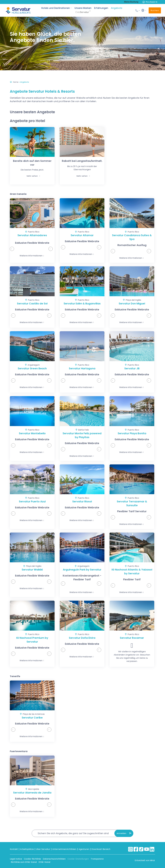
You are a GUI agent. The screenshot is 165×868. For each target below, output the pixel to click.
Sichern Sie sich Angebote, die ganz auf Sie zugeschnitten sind (73, 833)
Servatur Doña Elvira (82, 638)
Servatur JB (132, 368)
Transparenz (97, 859)
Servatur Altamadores (32, 235)
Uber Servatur (43, 849)
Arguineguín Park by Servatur (82, 570)
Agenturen (84, 849)
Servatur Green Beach (32, 368)
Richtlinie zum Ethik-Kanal (24, 862)
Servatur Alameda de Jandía (32, 793)
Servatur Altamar (82, 235)
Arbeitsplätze (27, 849)
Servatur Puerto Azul (32, 501)
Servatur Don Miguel (132, 304)
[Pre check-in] (144, 2)
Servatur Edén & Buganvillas (82, 304)
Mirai (152, 860)
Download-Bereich (101, 849)
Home (16, 82)
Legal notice (16, 859)
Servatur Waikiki (32, 570)
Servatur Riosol (82, 501)
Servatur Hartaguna (82, 368)
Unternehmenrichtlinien (64, 849)
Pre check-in (152, 2)
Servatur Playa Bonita (132, 433)
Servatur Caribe (32, 718)
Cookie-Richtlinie (32, 859)
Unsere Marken (83, 8)
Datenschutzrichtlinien (54, 859)
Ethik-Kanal (44, 862)
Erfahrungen (101, 8)
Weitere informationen (31, 256)
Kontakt (14, 849)
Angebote (117, 8)
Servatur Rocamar (132, 638)
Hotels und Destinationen (56, 8)
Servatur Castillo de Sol (32, 304)
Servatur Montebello (32, 433)
